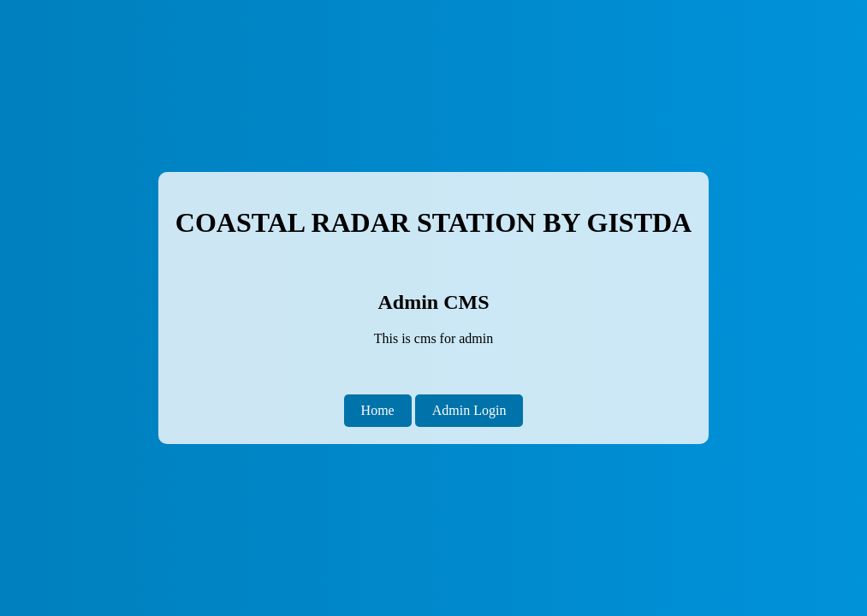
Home (378, 410)
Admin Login (469, 410)
